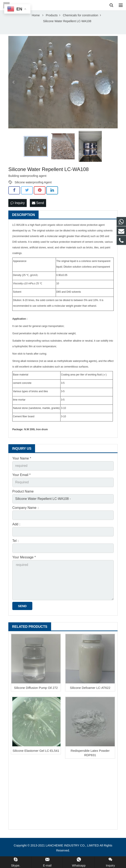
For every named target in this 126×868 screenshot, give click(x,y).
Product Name (23, 500)
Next (112, 91)
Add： (17, 533)
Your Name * (22, 467)
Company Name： (26, 516)
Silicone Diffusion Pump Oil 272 (36, 696)
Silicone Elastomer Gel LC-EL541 (36, 759)
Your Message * (24, 566)
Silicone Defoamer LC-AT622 (90, 696)
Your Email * (21, 483)
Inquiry (18, 211)
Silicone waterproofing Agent (33, 191)
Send (38, 211)
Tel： (16, 549)
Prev (14, 91)
